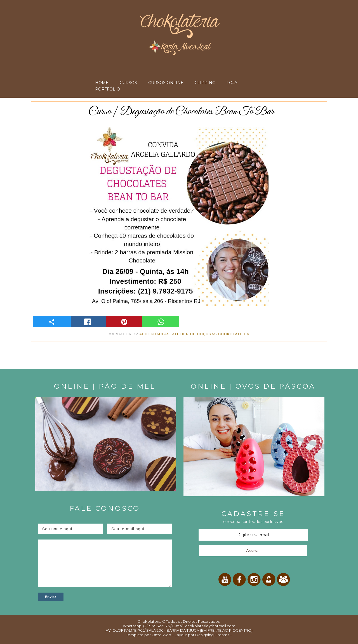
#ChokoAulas (155, 334)
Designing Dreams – (213, 635)
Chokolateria (149, 621)
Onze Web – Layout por (173, 635)
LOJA (232, 83)
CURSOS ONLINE (166, 83)
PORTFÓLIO (108, 89)
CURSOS (128, 83)
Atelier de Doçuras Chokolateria (211, 334)
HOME (102, 83)
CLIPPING (205, 83)
